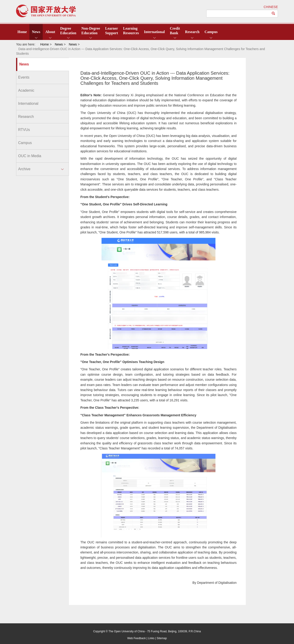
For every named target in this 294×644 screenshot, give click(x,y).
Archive (24, 169)
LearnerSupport (112, 31)
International (154, 32)
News (36, 32)
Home (22, 32)
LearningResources (131, 31)
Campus (211, 32)
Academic (26, 90)
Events (24, 77)
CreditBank (175, 31)
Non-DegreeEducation (91, 31)
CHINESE (271, 7)
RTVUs (24, 130)
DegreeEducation (68, 31)
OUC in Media (30, 156)
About (50, 32)
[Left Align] (273, 14)
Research (192, 32)
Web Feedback (137, 638)
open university (46, 11)
